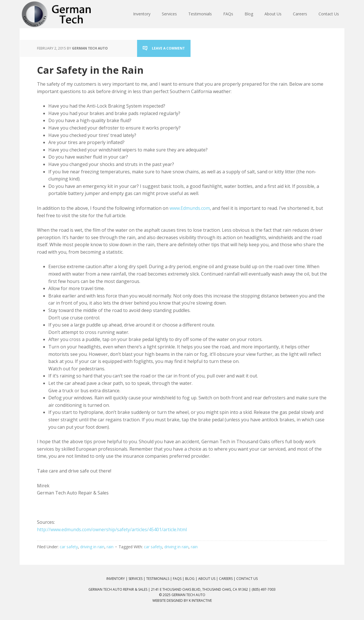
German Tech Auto (188, 595)
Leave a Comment (168, 48)
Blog (190, 579)
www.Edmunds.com (190, 208)
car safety (69, 547)
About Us (207, 579)
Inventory (116, 579)
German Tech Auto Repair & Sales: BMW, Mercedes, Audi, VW (57, 14)
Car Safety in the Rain (90, 70)
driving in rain (92, 547)
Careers (226, 579)
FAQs (177, 579)
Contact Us (247, 579)
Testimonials (158, 579)
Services (136, 579)
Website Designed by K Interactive (182, 601)
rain (110, 547)
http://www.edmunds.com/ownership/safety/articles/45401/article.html (112, 529)
